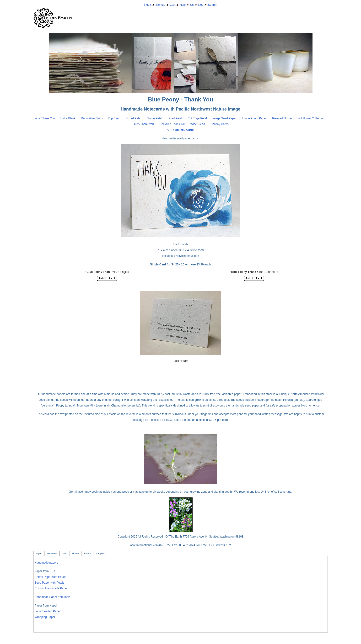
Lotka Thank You (44, 118)
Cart (172, 5)
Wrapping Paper (45, 617)
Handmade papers (46, 563)
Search (213, 5)
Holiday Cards (219, 124)
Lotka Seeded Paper (48, 611)
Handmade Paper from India (53, 597)
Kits (65, 554)
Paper (39, 554)
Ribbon (75, 554)
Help (183, 5)
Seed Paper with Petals (50, 583)
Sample (160, 5)
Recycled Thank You (172, 124)
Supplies (100, 554)
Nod (201, 5)
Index (147, 5)
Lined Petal (175, 118)
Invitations (52, 554)
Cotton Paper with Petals (50, 577)
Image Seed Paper (225, 118)
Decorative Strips (92, 118)
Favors (87, 554)
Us (192, 5)
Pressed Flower (282, 118)
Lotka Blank (68, 118)
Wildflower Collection (311, 118)
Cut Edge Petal (198, 118)
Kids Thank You (144, 124)
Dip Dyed (115, 118)
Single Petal (154, 118)
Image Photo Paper (255, 118)
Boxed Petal (134, 118)
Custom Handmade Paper (51, 588)
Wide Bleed (198, 124)
